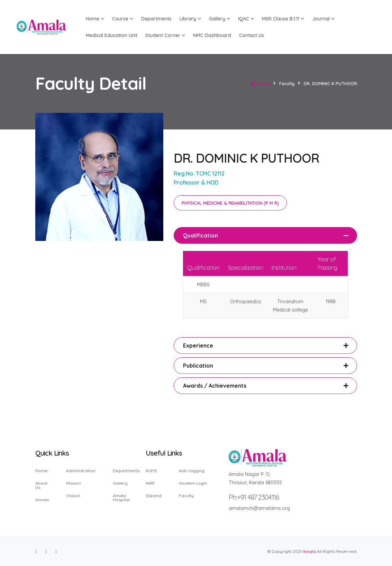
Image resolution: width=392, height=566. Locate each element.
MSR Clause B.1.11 (283, 19)
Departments (156, 19)
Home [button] (95, 19)
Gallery (220, 19)
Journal (323, 19)
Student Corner (165, 35)
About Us (41, 485)
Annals (42, 500)
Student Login (193, 483)
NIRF (150, 483)
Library (190, 19)
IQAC (246, 19)
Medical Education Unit (112, 35)
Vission (73, 495)
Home (260, 83)
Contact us (252, 35)
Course (123, 19)
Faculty (186, 495)
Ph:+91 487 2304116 (254, 497)
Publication (198, 366)
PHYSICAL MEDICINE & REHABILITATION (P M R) (230, 203)
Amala (309, 551)
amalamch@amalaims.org (259, 508)
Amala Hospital (121, 497)
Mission (74, 483)
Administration (81, 471)
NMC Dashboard (212, 35)
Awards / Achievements (215, 386)
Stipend (154, 495)
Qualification (200, 235)
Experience (198, 345)
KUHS (151, 471)
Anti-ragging (192, 471)
